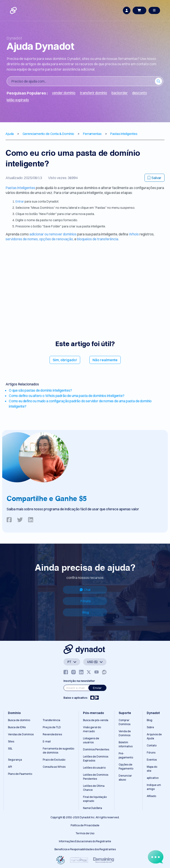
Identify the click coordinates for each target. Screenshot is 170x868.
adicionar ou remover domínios (53, 234)
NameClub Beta (93, 808)
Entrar (20, 201)
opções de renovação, (56, 239)
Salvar (155, 178)
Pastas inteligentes (21, 188)
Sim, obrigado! (65, 360)
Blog (86, 612)
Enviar (97, 688)
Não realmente (105, 360)
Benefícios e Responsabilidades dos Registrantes (85, 849)
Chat (85, 590)
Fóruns (86, 601)
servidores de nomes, (22, 239)
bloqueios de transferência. (98, 239)
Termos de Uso (85, 833)
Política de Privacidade (85, 825)
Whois (134, 234)
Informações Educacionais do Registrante (85, 841)
